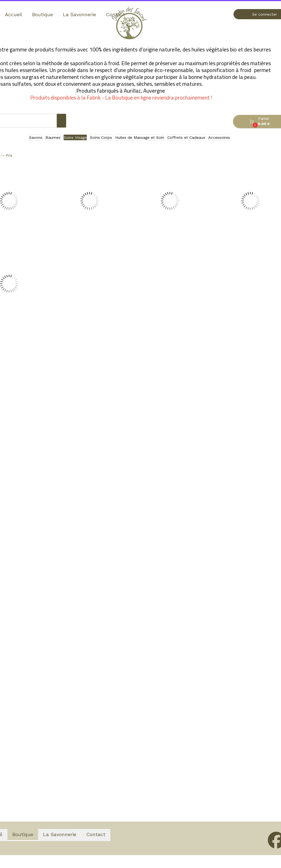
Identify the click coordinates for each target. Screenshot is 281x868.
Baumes (53, 137)
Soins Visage (75, 137)
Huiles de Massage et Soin (140, 137)
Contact (96, 834)
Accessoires (219, 137)
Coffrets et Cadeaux (186, 137)
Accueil (14, 14)
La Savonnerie (79, 14)
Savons (36, 137)
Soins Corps (101, 137)
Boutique (43, 14)
